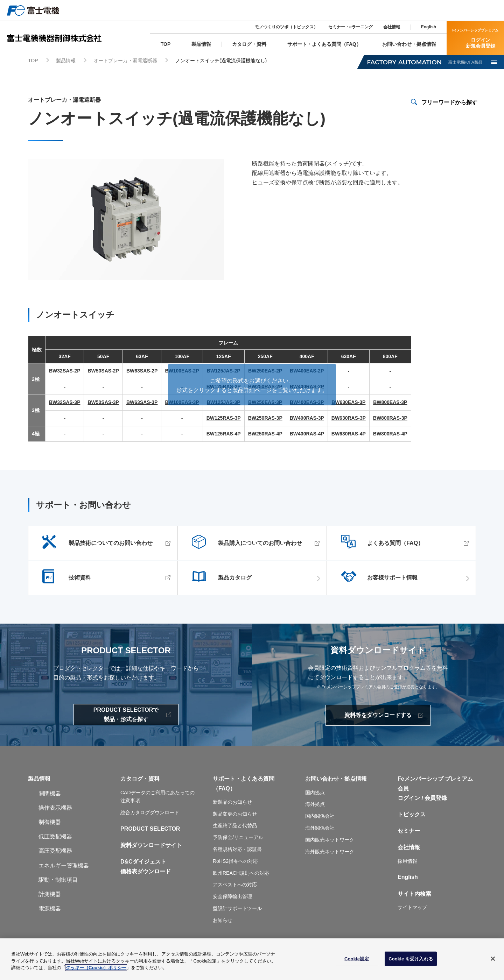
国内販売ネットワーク (330, 841)
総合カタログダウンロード (150, 814)
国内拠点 (315, 794)
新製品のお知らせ (232, 803)
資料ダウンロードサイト (151, 846)
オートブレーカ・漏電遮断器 (125, 62)
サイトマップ (412, 908)
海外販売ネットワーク (330, 853)
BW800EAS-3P (390, 403)
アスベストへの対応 (235, 886)
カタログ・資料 (140, 780)
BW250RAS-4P (265, 435)
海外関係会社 (320, 829)
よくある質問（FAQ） (395, 544)
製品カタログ (235, 579)
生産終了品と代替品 (235, 827)
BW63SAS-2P (142, 372)
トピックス (412, 815)
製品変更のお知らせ (235, 815)
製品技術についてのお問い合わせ (111, 544)
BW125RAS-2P (224, 388)
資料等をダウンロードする (378, 716)
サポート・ (227, 780)
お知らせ (223, 921)
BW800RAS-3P (390, 419)
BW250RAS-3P (265, 419)
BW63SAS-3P (142, 403)
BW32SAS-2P (65, 372)
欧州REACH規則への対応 (241, 874)
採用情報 (407, 862)
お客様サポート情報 (392, 579)
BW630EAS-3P (348, 403)
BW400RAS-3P (307, 419)
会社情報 (392, 27)
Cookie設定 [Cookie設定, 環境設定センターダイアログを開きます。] (357, 961)
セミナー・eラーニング (351, 27)
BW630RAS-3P (349, 419)
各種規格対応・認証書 (237, 850)
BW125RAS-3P (224, 419)
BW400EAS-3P (307, 403)
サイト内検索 (414, 895)
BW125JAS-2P (224, 372)
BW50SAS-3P (103, 403)
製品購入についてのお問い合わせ (260, 544)
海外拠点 (315, 805)
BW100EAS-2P (182, 372)
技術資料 (80, 579)
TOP (33, 62)
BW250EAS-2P (265, 372)
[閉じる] (493, 961)
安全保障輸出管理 (232, 897)
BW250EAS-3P (265, 403)
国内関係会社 (320, 817)
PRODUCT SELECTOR (150, 830)
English (429, 27)
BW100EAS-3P (182, 403)
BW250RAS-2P (265, 388)
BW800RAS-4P (390, 435)
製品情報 (66, 62)
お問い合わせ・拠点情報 (336, 780)
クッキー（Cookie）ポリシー (96, 970)
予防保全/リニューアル (238, 838)
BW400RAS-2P (307, 388)
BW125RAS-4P (224, 435)
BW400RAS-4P (307, 435)
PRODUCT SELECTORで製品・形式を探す (126, 716)
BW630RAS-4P (349, 435)
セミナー (409, 832)
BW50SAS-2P (103, 372)
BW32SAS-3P (65, 403)
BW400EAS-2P (307, 372)
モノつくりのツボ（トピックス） (286, 27)
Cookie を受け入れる (411, 961)
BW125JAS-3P (224, 403)
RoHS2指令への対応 (235, 862)
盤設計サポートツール (237, 909)
